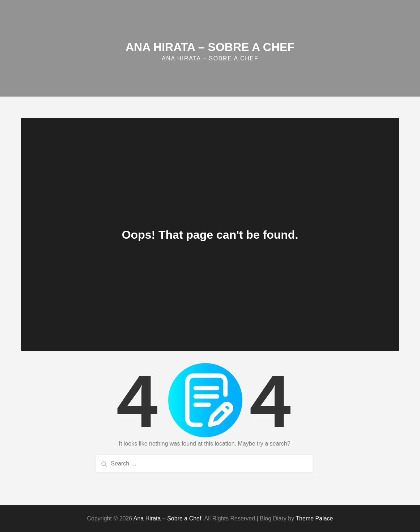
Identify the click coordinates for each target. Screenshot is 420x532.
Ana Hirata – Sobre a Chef (210, 47)
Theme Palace (314, 518)
